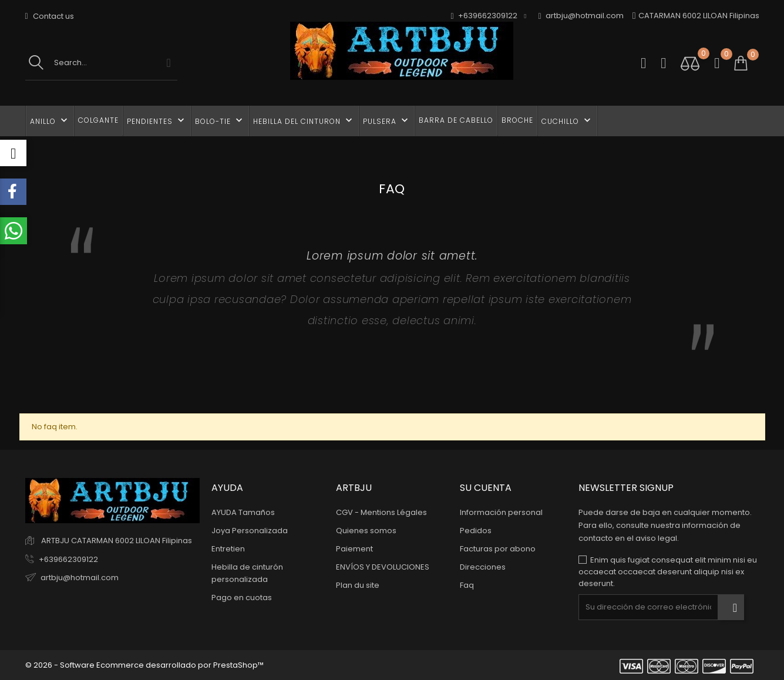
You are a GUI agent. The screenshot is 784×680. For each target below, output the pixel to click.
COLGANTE (98, 120)
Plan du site (358, 585)
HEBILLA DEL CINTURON (304, 120)
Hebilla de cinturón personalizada (247, 573)
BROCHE (517, 120)
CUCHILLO (567, 120)
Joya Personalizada (250, 531)
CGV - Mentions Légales (381, 512)
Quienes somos (366, 531)
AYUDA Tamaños (243, 512)
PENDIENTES (157, 120)
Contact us (50, 16)
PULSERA (387, 120)
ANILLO (50, 120)
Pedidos (476, 531)
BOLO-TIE (220, 120)
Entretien (228, 549)
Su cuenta (486, 488)
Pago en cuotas (242, 597)
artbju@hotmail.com (581, 16)
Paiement (354, 549)
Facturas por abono (498, 549)
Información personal (501, 512)
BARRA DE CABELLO (456, 120)
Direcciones (483, 567)
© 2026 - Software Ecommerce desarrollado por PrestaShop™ (144, 665)
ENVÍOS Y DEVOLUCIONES (383, 567)
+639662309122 (68, 559)
